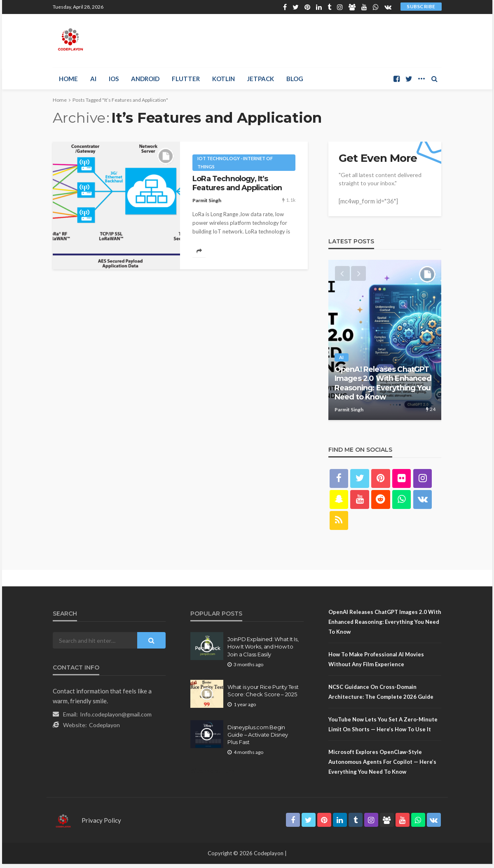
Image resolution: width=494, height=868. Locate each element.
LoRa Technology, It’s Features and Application (237, 183)
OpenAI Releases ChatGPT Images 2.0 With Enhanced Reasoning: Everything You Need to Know (383, 387)
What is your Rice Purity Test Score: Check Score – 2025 (263, 694)
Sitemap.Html (213, 775)
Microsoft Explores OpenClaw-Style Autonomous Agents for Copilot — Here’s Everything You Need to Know (382, 766)
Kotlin (224, 79)
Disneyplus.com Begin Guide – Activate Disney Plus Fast (258, 738)
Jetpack (261, 79)
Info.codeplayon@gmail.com (116, 718)
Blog (295, 79)
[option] (385, 342)
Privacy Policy (101, 824)
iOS (114, 79)
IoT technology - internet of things (235, 162)
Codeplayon (104, 729)
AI (93, 79)
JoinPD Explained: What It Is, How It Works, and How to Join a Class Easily (263, 651)
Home (68, 79)
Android (145, 79)
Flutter (186, 79)
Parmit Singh (207, 200)
